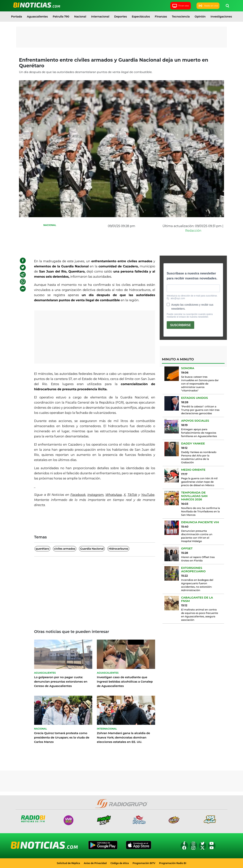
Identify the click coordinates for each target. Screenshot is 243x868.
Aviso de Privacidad (95, 863)
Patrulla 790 (61, 17)
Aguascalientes (37, 17)
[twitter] (23, 268)
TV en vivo (180, 6)
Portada (16, 17)
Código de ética (120, 863)
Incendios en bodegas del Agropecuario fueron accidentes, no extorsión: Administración (197, 585)
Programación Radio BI (173, 863)
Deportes (121, 17)
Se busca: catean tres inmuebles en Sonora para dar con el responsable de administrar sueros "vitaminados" (200, 384)
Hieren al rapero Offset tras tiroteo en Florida (198, 559)
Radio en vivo (208, 6)
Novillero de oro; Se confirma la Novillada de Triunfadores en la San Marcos (200, 511)
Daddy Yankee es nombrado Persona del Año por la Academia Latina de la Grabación (199, 457)
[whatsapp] (23, 282)
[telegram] (23, 275)
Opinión (200, 17)
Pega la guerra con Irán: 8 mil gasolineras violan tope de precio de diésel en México (199, 482)
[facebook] (23, 261)
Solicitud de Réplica (68, 863)
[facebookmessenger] (23, 289)
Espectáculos (141, 17)
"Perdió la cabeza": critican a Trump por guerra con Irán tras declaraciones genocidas (200, 410)
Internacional (100, 17)
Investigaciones (221, 17)
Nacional (80, 17)
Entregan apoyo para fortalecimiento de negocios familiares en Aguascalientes (199, 433)
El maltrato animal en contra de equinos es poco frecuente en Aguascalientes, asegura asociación (200, 615)
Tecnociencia (181, 17)
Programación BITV (144, 863)
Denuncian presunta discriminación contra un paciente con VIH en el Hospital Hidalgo (197, 536)
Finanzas (161, 17)
